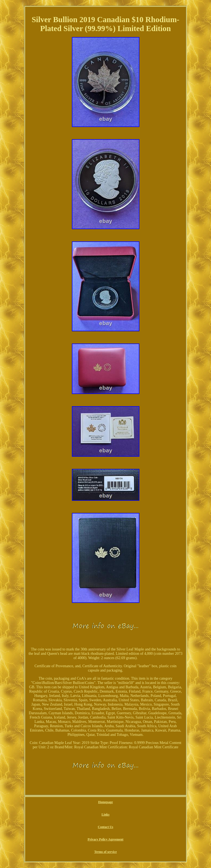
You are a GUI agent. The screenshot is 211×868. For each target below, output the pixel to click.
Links (105, 814)
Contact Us (105, 827)
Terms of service (106, 852)
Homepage (105, 802)
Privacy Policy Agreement (105, 839)
